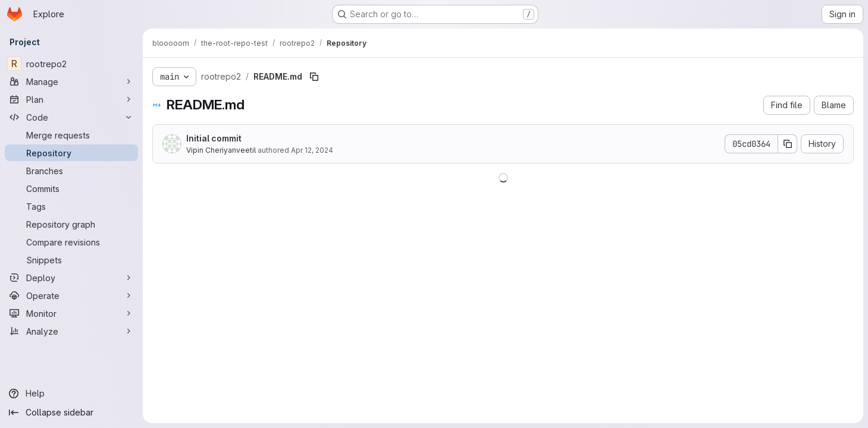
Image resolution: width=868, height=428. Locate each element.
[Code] (71, 117)
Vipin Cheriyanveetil (221, 150)
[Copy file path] (314, 77)
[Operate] (71, 295)
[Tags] (71, 206)
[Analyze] (71, 331)
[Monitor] (71, 313)
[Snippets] (71, 260)
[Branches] (71, 171)
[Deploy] (71, 278)
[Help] (71, 394)
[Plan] (71, 99)
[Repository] (71, 153)
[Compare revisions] (71, 242)
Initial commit (214, 138)
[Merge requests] (71, 135)
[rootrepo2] (71, 64)
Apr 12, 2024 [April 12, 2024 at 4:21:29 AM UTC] (312, 150)
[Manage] (71, 81)
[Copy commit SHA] (788, 144)
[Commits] (71, 188)
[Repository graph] (71, 224)
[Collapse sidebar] (71, 413)
